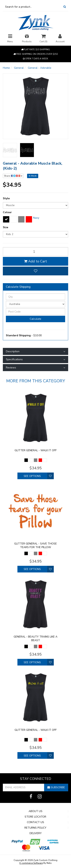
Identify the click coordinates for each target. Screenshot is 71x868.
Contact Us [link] (35, 822)
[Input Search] (32, 7)
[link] (31, 797)
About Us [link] (35, 811)
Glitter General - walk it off (36, 450)
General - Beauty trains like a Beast (35, 638)
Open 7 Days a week (35, 59)
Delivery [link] (36, 833)
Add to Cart (35, 261)
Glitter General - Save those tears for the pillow (35, 545)
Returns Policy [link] (35, 828)
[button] (35, 271)
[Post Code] (35, 312)
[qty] (35, 252)
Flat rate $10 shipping (35, 50)
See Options (32, 476)
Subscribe (56, 787)
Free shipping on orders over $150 (36, 54)
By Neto (36, 863)
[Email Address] (24, 787)
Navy (36, 218)
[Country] (35, 304)
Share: (13, 176)
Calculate (35, 319)
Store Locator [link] (35, 817)
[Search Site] (65, 7)
